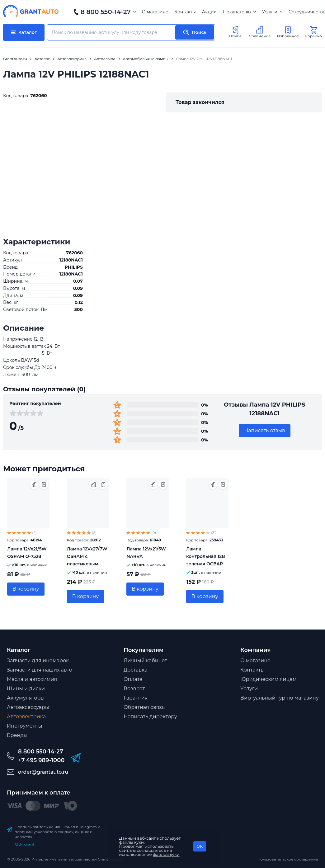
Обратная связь (144, 707)
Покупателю (239, 12)
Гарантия (136, 698)
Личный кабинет (145, 660)
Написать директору (150, 717)
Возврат (134, 689)
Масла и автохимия (32, 679)
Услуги (272, 12)
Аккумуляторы (26, 698)
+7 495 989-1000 (41, 760)
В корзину (26, 589)
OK (200, 846)
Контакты (185, 12)
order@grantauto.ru (43, 772)
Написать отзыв (265, 430)
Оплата (133, 679)
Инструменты (25, 726)
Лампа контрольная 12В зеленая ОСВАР (206, 556)
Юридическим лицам (268, 679)
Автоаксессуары (28, 707)
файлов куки (166, 854)
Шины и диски (26, 689)
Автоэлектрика (26, 717)
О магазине (155, 12)
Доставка (136, 670)
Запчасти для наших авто (40, 670)
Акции (209, 12)
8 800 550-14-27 (106, 12)
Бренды (17, 735)
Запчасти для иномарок (38, 660)
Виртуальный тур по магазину (280, 698)
